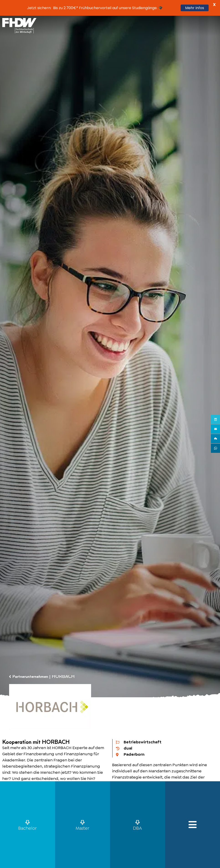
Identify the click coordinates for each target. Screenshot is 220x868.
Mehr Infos (195, 8)
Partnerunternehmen (33, 677)
